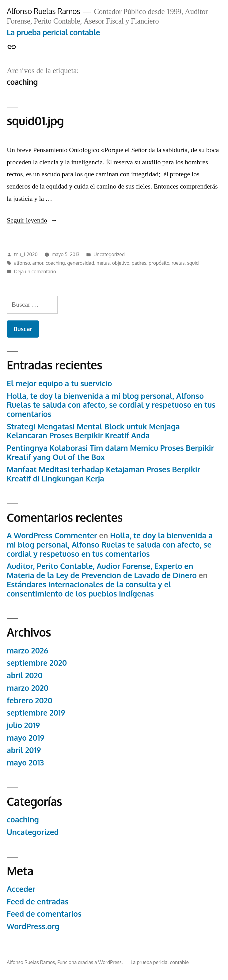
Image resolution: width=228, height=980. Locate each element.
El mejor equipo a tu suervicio (59, 383)
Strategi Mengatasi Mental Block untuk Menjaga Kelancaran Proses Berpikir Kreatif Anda (93, 431)
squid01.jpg (35, 121)
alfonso (22, 263)
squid (193, 263)
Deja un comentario (35, 271)
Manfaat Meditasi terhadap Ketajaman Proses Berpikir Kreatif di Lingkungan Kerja (103, 474)
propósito (159, 263)
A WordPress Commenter (52, 535)
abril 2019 (24, 750)
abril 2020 (25, 675)
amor (38, 263)
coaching (55, 263)
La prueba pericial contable (53, 32)
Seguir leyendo (32, 220)
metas (103, 263)
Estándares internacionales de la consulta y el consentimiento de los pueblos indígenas (89, 589)
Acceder (21, 889)
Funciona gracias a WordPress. (91, 962)
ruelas (178, 263)
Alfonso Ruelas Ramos (43, 11)
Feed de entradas (38, 901)
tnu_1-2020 (26, 254)
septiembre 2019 (36, 713)
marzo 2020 (28, 688)
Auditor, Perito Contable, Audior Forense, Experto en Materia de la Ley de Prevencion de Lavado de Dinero (102, 571)
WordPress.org (33, 926)
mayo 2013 (25, 763)
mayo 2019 (26, 738)
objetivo (121, 263)
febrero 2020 (30, 700)
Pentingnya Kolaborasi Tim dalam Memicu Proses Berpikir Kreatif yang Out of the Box (110, 453)
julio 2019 (23, 725)
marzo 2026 (27, 651)
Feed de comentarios (44, 914)
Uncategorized (109, 254)
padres (139, 263)
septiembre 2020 (37, 663)
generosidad (81, 263)
